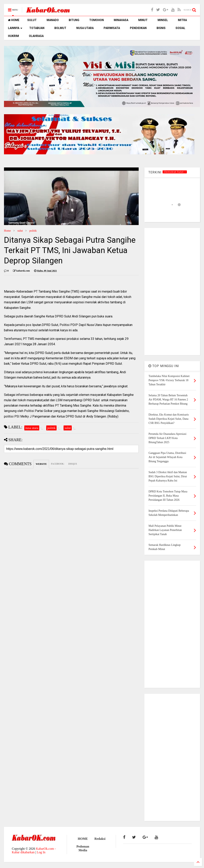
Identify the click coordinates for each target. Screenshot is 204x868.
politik (33, 231)
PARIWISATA (112, 28)
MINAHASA (121, 20)
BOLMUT (60, 28)
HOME (14, 20)
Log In (41, 852)
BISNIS (161, 28)
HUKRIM (13, 36)
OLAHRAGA (36, 36)
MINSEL (163, 20)
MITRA (182, 20)
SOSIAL (180, 28)
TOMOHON (97, 20)
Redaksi (100, 839)
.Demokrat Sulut (175, 172)
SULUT (32, 20)
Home (7, 231)
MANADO (53, 20)
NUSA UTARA (85, 28)
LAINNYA (15, 28)
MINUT (143, 20)
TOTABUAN (37, 28)
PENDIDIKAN (138, 28)
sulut (20, 231)
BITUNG (74, 20)
